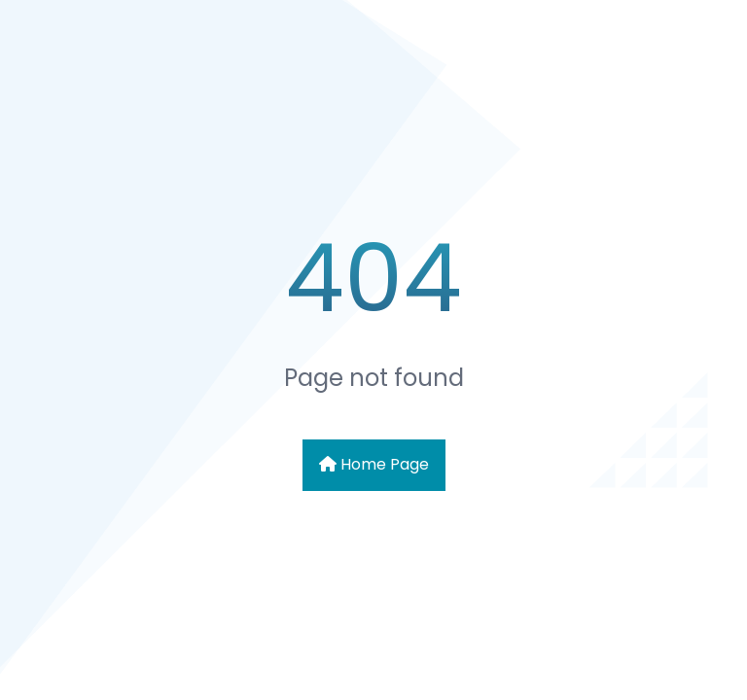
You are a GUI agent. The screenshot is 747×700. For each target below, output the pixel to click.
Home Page (374, 464)
